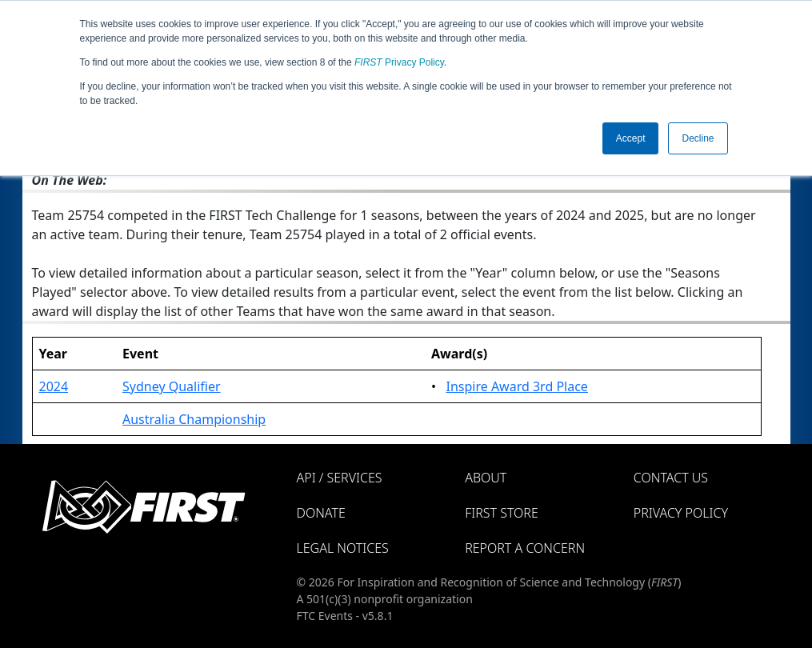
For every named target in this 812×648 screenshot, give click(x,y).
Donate (321, 513)
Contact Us (671, 478)
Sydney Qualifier (172, 386)
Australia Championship (194, 419)
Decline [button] (698, 138)
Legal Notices (343, 548)
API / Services (340, 478)
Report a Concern (525, 548)
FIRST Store (502, 513)
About (486, 478)
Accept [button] (631, 138)
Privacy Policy (399, 62)
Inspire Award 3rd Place (516, 386)
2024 (54, 386)
